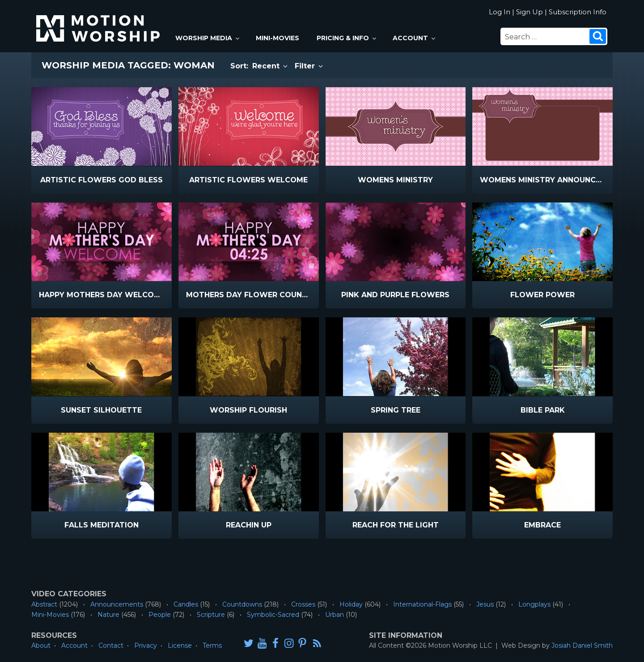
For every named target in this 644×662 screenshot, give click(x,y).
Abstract (44, 604)
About (41, 645)
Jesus (485, 604)
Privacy (146, 645)
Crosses (303, 604)
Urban (335, 615)
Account (415, 38)
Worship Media (208, 38)
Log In (500, 12)
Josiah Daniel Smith (582, 645)
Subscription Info (578, 12)
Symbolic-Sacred (273, 615)
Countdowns (242, 604)
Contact (111, 645)
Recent (271, 66)
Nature (108, 615)
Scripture (211, 615)
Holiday (351, 604)
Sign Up (530, 12)
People (160, 615)
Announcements (117, 604)
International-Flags (422, 604)
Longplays (534, 604)
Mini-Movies (278, 38)
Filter (309, 66)
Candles (186, 604)
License (180, 645)
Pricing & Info (347, 38)
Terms (212, 645)
